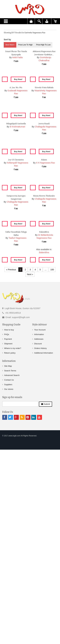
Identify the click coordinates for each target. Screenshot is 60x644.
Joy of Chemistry (16, 298)
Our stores (9, 587)
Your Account (40, 528)
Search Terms (10, 569)
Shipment (8, 542)
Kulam (44, 298)
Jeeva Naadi (44, 230)
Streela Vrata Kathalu (44, 163)
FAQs (7, 532)
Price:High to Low (43, 45)
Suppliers (8, 583)
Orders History (40, 546)
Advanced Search (12, 573)
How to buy (9, 528)
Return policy (10, 551)
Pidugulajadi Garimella (16, 230)
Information (39, 532)
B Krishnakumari (18, 233)
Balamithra (44, 436)
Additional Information (44, 551)
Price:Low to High (25, 45)
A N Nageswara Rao (45, 301)
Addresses (39, 537)
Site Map (8, 564)
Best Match (10, 45)
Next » (30, 472)
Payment (8, 537)
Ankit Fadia (17, 98)
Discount (38, 542)
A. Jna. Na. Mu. (16, 163)
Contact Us (9, 578)
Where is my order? (13, 546)
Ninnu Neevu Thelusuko (44, 366)
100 (52, 468)
